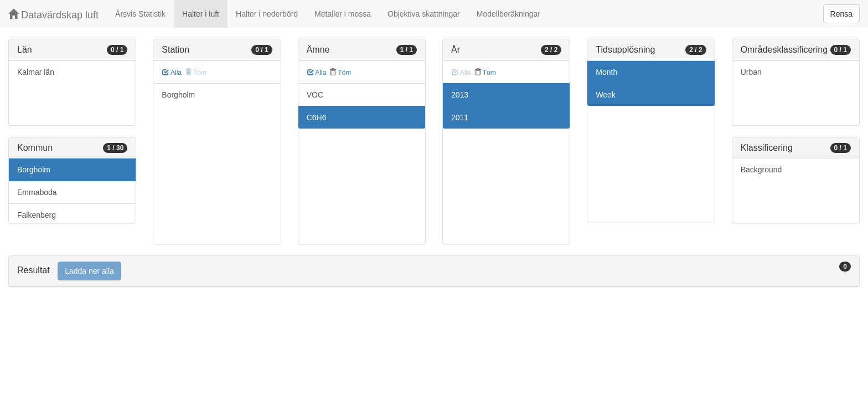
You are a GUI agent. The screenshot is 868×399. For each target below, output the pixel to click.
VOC (315, 95)
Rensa (841, 14)
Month (606, 72)
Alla (172, 73)
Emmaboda (37, 192)
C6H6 (317, 117)
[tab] (434, 271)
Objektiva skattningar (424, 14)
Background (761, 170)
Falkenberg (37, 215)
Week (606, 95)
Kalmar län (36, 72)
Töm (340, 73)
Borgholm (34, 170)
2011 (460, 117)
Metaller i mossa (343, 14)
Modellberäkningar (508, 14)
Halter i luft (201, 14)
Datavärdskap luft (53, 15)
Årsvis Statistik (140, 14)
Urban (751, 72)
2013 (460, 95)
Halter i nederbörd (267, 14)
